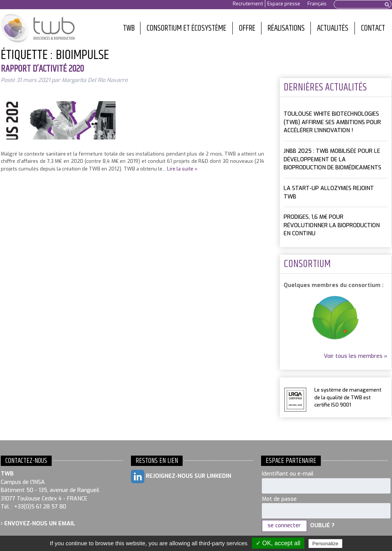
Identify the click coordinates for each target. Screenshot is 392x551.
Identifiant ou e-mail (288, 474)
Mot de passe (279, 499)
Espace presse (284, 4)
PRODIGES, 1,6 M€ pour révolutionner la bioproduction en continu (332, 225)
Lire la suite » (182, 169)
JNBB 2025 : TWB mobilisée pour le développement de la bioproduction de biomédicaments (332, 159)
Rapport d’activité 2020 (42, 69)
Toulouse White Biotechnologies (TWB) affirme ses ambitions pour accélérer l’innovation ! (332, 122)
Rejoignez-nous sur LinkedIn (181, 476)
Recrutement (248, 4)
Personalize (325, 544)
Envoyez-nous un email (38, 524)
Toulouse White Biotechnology (38, 28)
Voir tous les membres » (356, 356)
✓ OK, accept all (278, 543)
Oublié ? (322, 526)
